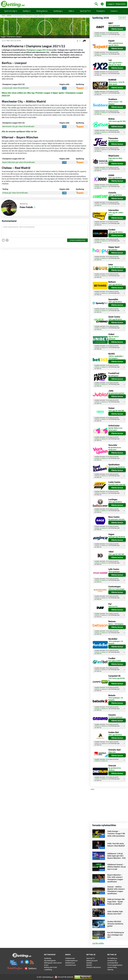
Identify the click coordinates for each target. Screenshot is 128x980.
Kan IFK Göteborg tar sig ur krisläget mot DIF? (116, 935)
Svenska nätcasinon (94, 967)
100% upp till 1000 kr (115, 232)
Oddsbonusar (70, 958)
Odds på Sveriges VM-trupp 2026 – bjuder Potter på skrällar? (116, 902)
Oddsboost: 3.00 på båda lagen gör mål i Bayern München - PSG (116, 856)
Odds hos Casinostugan (116, 589)
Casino (114, 11)
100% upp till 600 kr (115, 502)
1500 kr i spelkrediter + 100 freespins (116, 357)
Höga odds (112, 752)
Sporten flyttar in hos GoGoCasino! (115, 429)
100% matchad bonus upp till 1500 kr (116, 44)
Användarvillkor (113, 963)
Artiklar (9, 16)
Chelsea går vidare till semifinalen (15, 193)
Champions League (14, 37)
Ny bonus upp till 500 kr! (117, 467)
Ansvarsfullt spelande (64, 977)
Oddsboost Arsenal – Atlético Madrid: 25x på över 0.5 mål (117, 867)
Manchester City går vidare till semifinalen (18, 126)
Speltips (27, 11)
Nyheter (89, 965)
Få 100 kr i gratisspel (115, 717)
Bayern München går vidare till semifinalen (19, 162)
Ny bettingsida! (113, 141)
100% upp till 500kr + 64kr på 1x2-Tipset (115, 64)
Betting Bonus (42, 11)
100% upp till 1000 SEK (116, 411)
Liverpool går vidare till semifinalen (16, 88)
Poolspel (101, 11)
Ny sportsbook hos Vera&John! (115, 449)
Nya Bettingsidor (50, 961)
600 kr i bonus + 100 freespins (115, 103)
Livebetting (48, 970)
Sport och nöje (11, 11)
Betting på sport (92, 961)
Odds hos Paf (113, 607)
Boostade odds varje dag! (117, 485)
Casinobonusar (71, 965)
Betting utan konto (51, 967)
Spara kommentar (77, 240)
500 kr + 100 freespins (116, 624)
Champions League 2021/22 (38, 50)
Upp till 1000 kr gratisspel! (113, 338)
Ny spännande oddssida (116, 519)
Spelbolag (58, 11)
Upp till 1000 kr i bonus (116, 267)
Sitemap (110, 970)
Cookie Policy (112, 967)
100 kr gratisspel (114, 572)
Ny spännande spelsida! (116, 393)
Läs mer (122, 18)
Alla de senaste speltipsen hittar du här (19, 132)
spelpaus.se (104, 34)
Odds (71, 11)
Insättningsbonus (71, 961)
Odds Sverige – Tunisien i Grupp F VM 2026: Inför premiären (116, 834)
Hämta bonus (117, 29)
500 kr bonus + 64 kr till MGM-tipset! (116, 83)
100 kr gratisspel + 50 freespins (116, 642)
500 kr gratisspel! (114, 26)
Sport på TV (85, 11)
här (100, 36)
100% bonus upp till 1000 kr (117, 122)
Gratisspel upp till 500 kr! (117, 537)
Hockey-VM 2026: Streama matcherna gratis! (115, 924)
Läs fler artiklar (98, 943)
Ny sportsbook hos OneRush (115, 769)
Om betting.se (112, 958)
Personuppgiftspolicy (115, 965)
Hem (4, 16)
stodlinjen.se (98, 34)
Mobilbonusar (70, 963)
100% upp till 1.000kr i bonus (116, 214)
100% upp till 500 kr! (115, 285)
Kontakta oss (112, 961)
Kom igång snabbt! (115, 661)
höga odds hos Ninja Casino (115, 159)
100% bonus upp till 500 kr (117, 679)
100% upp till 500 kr (115, 178)
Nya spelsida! (113, 250)
